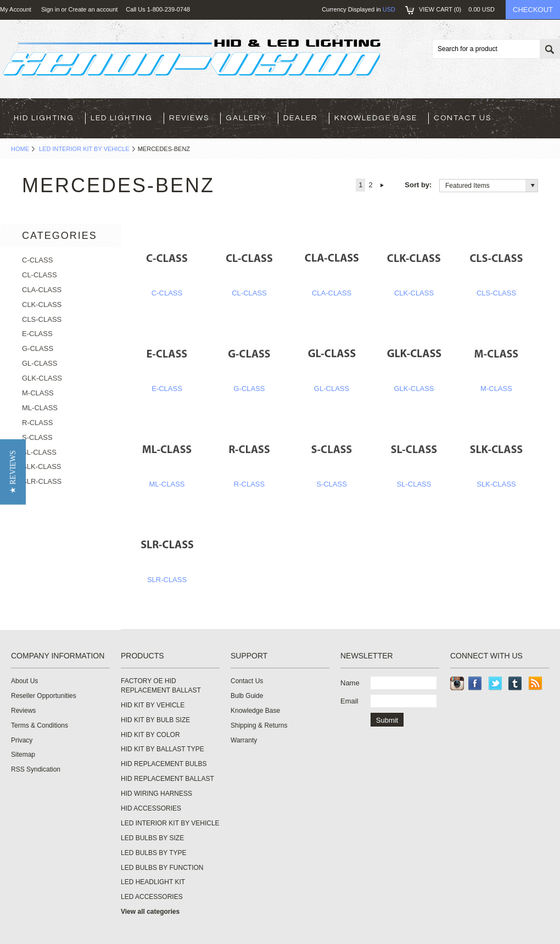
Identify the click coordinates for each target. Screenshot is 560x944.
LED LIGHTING (122, 118)
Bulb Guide (247, 696)
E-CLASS (167, 389)
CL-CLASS (249, 293)
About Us (24, 681)
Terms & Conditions (40, 725)
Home (20, 149)
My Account (16, 9)
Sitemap (23, 755)
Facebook (475, 683)
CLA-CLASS (332, 293)
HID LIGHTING (44, 118)
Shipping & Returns (259, 725)
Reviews (189, 118)
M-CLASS (496, 389)
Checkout (533, 10)
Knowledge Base (376, 118)
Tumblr (515, 683)
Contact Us (463, 118)
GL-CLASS (332, 389)
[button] (13, 472)
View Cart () (457, 9)
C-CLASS (167, 293)
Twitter (495, 683)
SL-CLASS (414, 484)
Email (349, 701)
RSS (536, 683)
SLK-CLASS (496, 484)
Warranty (244, 740)
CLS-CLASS (496, 293)
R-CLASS (249, 484)
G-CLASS (249, 389)
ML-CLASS (167, 484)
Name (350, 683)
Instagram (457, 683)
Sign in (51, 9)
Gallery (246, 118)
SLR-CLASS (167, 580)
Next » (382, 185)
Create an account (93, 9)
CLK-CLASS (414, 293)
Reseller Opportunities (44, 696)
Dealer (301, 118)
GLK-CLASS (414, 389)
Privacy (22, 740)
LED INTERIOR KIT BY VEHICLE (84, 149)
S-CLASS (332, 484)
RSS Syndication (36, 769)
